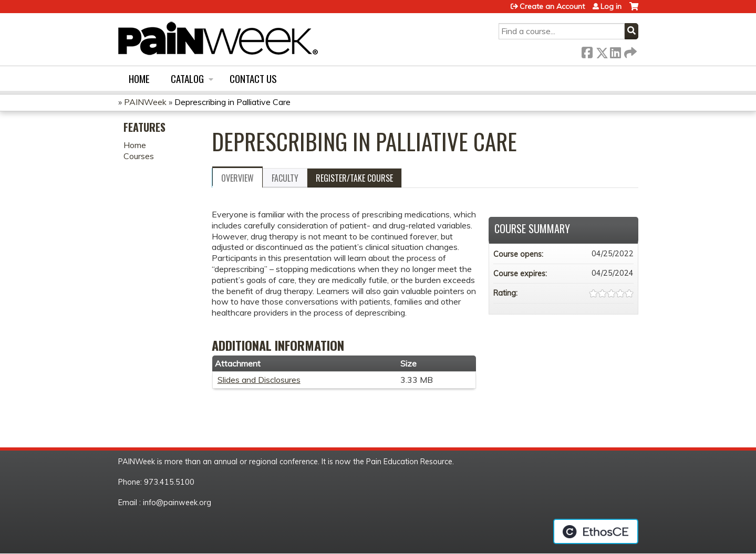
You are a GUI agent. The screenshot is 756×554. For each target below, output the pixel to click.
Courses (139, 156)
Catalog (187, 79)
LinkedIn (615, 51)
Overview (237, 178)
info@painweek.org (177, 503)
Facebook (587, 51)
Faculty (285, 178)
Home (139, 79)
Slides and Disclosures (259, 380)
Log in (611, 6)
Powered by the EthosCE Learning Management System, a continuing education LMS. (596, 531)
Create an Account (552, 6)
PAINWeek (145, 102)
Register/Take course (354, 178)
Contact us (253, 79)
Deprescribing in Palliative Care (232, 102)
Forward (629, 51)
